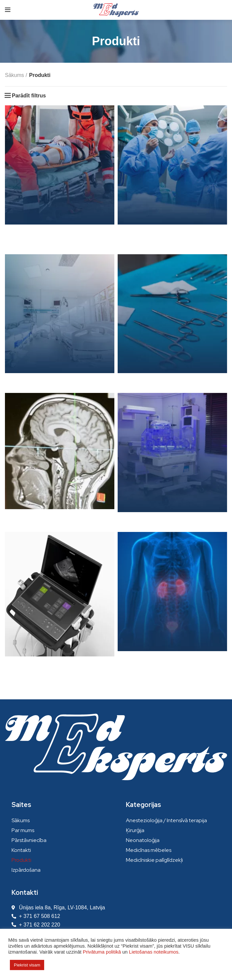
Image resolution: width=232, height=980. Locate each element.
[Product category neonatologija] (172, 461)
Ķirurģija (135, 830)
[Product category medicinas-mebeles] (60, 322)
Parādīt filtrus (29, 96)
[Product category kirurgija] (172, 173)
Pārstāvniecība (29, 840)
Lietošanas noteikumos (154, 952)
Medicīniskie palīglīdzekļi (154, 860)
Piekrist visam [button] (27, 965)
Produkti (21, 860)
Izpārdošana (26, 870)
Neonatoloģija (143, 840)
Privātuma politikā (102, 952)
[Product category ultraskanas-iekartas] (60, 602)
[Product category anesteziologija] (60, 178)
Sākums (14, 75)
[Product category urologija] (172, 600)
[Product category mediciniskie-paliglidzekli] (172, 322)
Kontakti (21, 850)
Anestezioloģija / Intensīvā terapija (166, 820)
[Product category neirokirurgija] (60, 459)
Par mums (23, 830)
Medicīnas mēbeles (149, 850)
